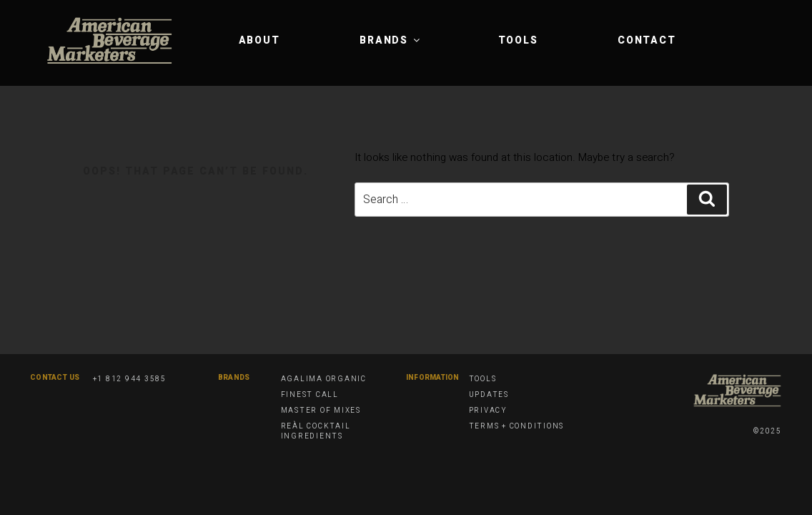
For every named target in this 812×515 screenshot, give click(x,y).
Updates (489, 395)
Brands (391, 40)
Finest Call (310, 395)
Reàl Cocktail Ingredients (316, 431)
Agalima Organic (324, 379)
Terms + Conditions (517, 426)
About (259, 40)
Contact (647, 40)
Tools (518, 40)
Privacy (488, 411)
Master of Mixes (321, 411)
